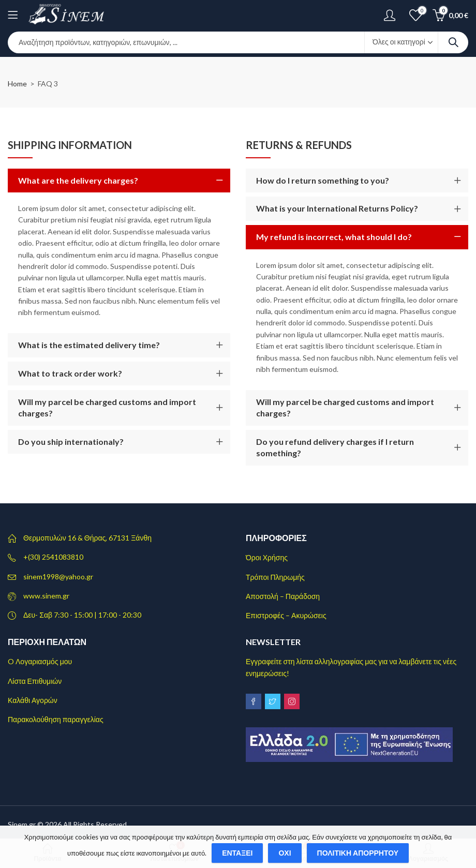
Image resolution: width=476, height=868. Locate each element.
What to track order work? (70, 373)
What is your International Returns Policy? (337, 208)
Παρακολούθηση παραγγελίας (56, 719)
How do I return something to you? (323, 180)
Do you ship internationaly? (71, 442)
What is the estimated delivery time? (89, 345)
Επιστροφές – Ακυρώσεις (286, 615)
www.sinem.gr (46, 596)
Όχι (285, 853)
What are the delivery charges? (78, 180)
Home (17, 84)
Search (453, 42)
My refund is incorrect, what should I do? (334, 237)
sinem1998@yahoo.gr (58, 577)
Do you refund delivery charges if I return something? (335, 447)
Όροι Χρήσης (267, 557)
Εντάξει (237, 853)
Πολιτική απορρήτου (358, 853)
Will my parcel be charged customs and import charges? (107, 407)
